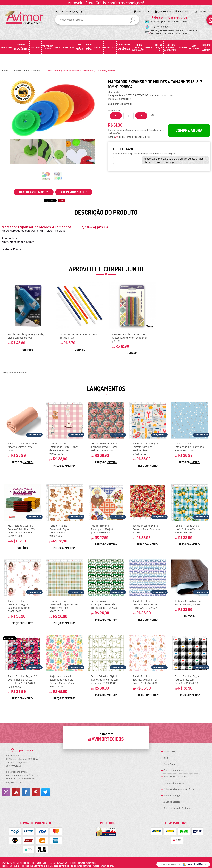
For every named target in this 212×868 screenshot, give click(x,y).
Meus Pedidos (143, 11)
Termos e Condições (173, 783)
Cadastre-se (204, 11)
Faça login (79, 11)
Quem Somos (170, 764)
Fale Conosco (185, 11)
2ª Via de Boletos (172, 802)
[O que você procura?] (132, 20)
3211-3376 (14, 782)
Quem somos (164, 11)
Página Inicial (170, 751)
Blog (166, 758)
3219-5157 (159, 27)
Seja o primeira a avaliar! (120, 104)
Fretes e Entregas (172, 795)
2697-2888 (14, 766)
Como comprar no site (175, 770)
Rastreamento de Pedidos (176, 808)
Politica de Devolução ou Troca (179, 789)
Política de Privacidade (175, 777)
